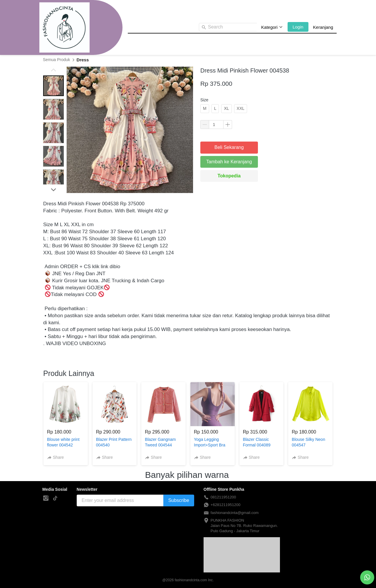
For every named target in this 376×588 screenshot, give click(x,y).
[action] (367, 577)
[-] (46, 498)
